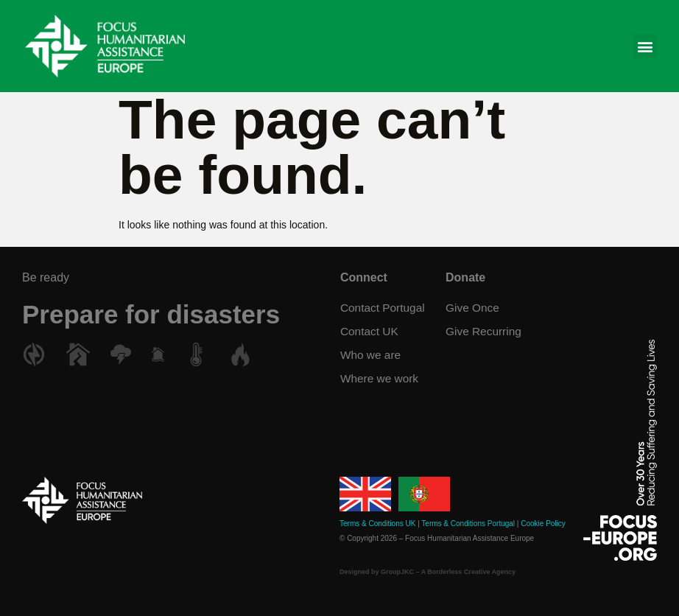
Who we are (371, 355)
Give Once (474, 308)
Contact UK (370, 331)
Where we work (380, 378)
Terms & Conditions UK (377, 524)
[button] (645, 46)
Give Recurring (485, 331)
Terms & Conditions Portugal (468, 524)
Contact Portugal (383, 308)
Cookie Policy (543, 524)
